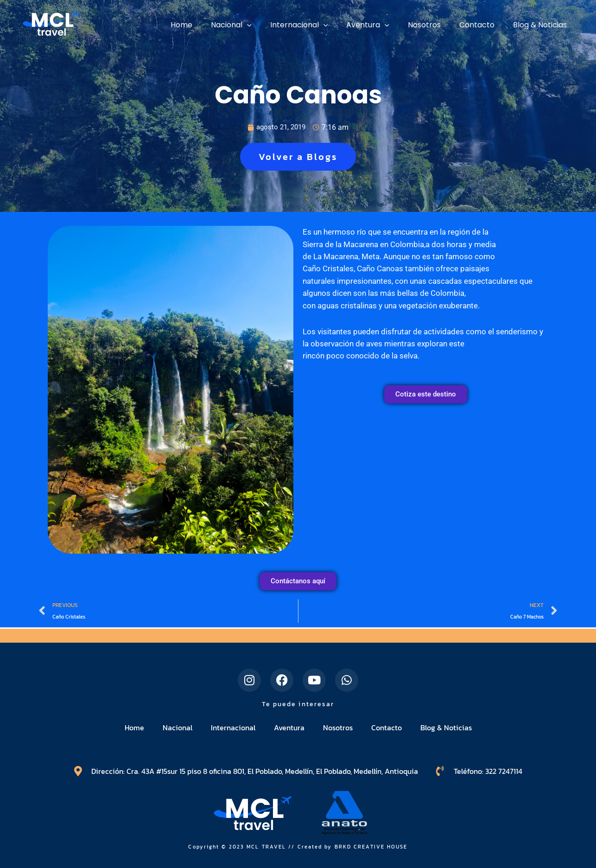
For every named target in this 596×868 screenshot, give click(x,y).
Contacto (387, 728)
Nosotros (338, 728)
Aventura (289, 728)
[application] (267, 25)
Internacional (233, 728)
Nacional (178, 728)
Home (134, 728)
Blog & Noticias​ (446, 728)
